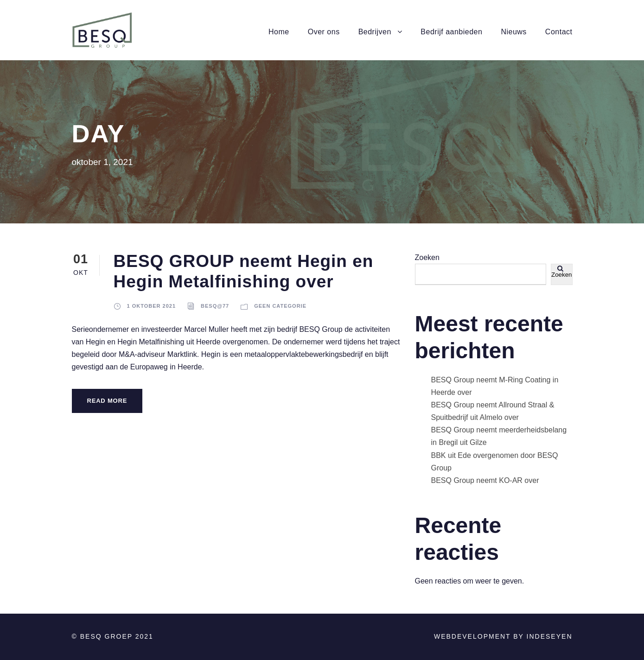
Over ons (324, 32)
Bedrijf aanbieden (451, 32)
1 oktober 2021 (152, 306)
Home (279, 32)
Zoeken (427, 257)
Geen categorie (280, 306)
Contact (559, 32)
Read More (107, 401)
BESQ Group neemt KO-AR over (485, 480)
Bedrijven (375, 32)
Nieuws (513, 32)
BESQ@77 (215, 306)
